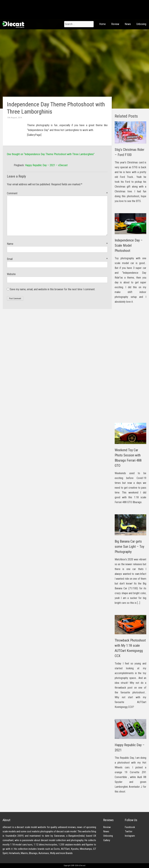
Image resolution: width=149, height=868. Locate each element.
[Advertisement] (130, 366)
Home (102, 24)
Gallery (107, 840)
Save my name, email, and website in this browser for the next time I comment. (53, 289)
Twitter (129, 831)
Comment (57, 193)
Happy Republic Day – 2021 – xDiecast (46, 165)
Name (57, 244)
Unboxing (141, 24)
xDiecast (13, 24)
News (128, 24)
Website (11, 274)
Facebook (130, 827)
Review (115, 24)
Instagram (130, 836)
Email (57, 259)
